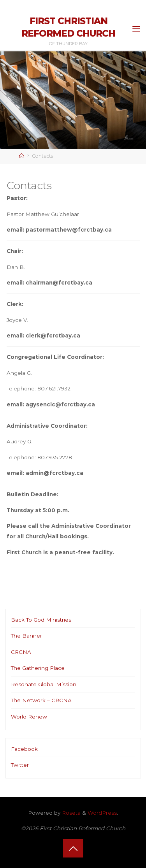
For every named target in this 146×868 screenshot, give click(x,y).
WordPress (102, 813)
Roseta (70, 813)
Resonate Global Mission (44, 684)
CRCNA (21, 652)
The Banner (26, 636)
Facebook (24, 749)
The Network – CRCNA (41, 700)
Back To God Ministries (41, 620)
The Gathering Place (38, 668)
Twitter (20, 765)
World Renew (29, 717)
